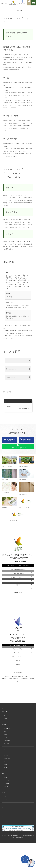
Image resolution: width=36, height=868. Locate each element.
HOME (4, 718)
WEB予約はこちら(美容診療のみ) (18, 658)
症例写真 (6, 786)
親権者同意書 (7, 758)
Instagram (18, 597)
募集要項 (6, 822)
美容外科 (6, 769)
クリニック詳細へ (18, 682)
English (4, 835)
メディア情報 (7, 804)
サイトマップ (5, 828)
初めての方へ (5, 736)
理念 (5, 726)
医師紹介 (6, 730)
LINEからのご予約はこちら (18, 581)
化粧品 (5, 779)
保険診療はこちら (18, 601)
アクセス (18, 589)
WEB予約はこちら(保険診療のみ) (18, 577)
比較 (3, 839)
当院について (5, 722)
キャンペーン (7, 800)
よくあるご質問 (8, 755)
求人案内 (6, 818)
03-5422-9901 (20, 650)
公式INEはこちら (18, 662)
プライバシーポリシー (7, 832)
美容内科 (6, 783)
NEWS (4, 792)
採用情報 (4, 814)
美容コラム (7, 807)
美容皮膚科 (7, 772)
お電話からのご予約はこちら (18, 585)
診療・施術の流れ (8, 741)
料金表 (5, 744)
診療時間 (18, 593)
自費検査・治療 (8, 776)
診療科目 (4, 764)
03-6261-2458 (20, 569)
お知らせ (6, 797)
